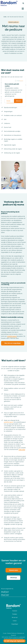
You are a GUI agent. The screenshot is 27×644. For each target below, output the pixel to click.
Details (8, 101)
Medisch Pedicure (7, 614)
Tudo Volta (22, 449)
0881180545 (13, 578)
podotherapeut (12, 336)
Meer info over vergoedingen (13, 343)
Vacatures (4, 625)
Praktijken (4, 618)
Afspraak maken (13, 630)
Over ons (4, 621)
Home (5, 17)
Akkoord (18, 101)
